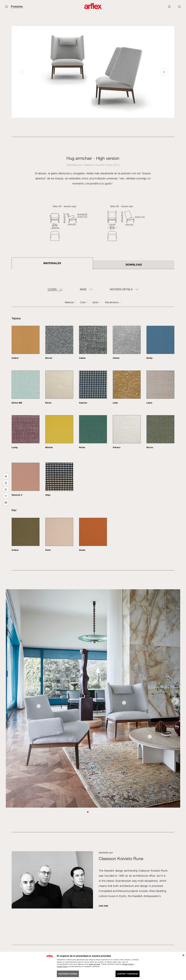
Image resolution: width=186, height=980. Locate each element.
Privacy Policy (128, 964)
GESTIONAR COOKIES (68, 974)
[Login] (169, 7)
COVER (52, 289)
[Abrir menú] (7, 7)
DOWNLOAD (134, 265)
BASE (83, 289)
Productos (17, 7)
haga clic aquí (95, 964)
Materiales (52, 263)
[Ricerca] (179, 7)
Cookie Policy (62, 966)
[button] (163, 72)
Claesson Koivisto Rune (98, 165)
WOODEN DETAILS (121, 289)
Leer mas (103, 906)
